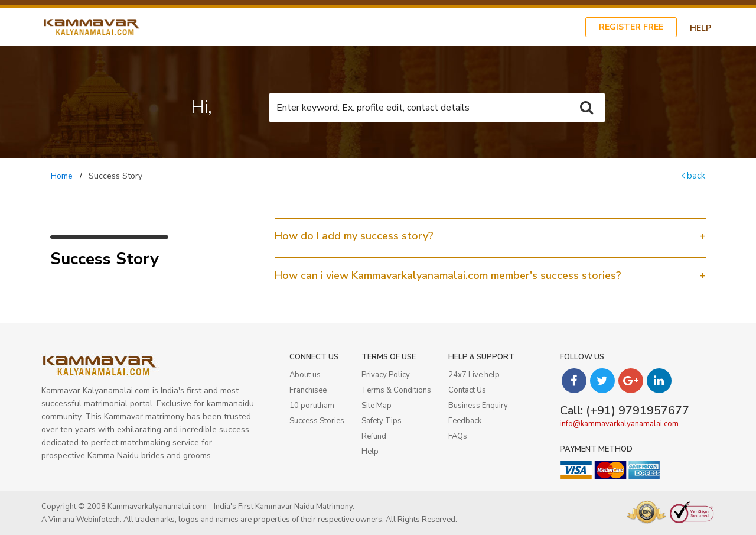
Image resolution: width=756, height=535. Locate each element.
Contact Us (467, 390)
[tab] (490, 236)
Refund (374, 436)
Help (700, 28)
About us (305, 375)
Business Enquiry (478, 406)
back (693, 176)
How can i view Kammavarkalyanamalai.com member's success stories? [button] (448, 275)
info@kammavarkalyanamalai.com (619, 424)
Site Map (377, 406)
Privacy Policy (386, 375)
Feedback (465, 421)
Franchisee (308, 390)
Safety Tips (382, 421)
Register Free (631, 27)
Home (62, 176)
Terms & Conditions (396, 390)
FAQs (458, 436)
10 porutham (312, 406)
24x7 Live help (474, 375)
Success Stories (317, 421)
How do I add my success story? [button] (354, 236)
